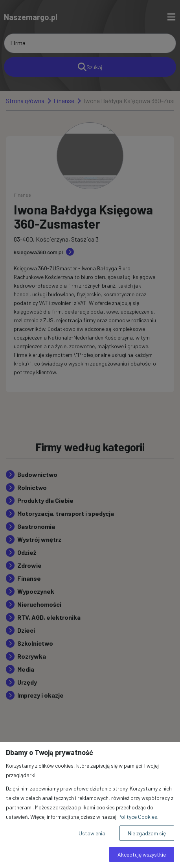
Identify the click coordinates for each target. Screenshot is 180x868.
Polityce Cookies (137, 817)
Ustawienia (92, 833)
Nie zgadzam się (147, 833)
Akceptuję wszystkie (142, 854)
